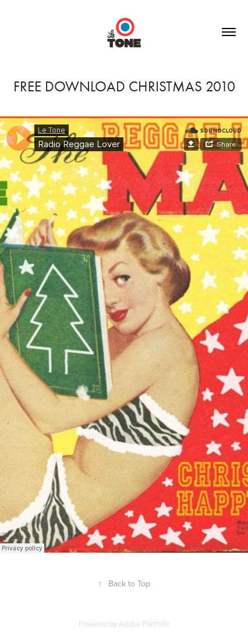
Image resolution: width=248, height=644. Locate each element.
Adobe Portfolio (144, 624)
